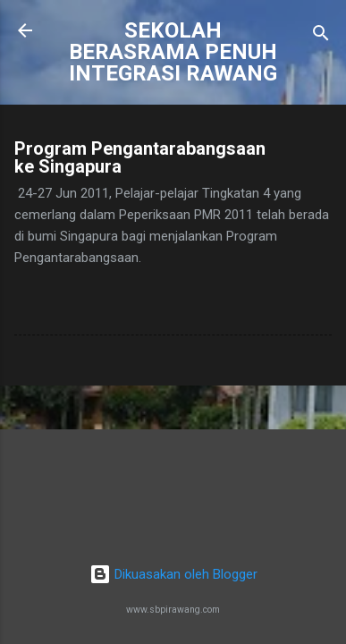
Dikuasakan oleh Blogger (173, 574)
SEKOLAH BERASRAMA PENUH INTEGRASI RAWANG (173, 52)
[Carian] (321, 36)
